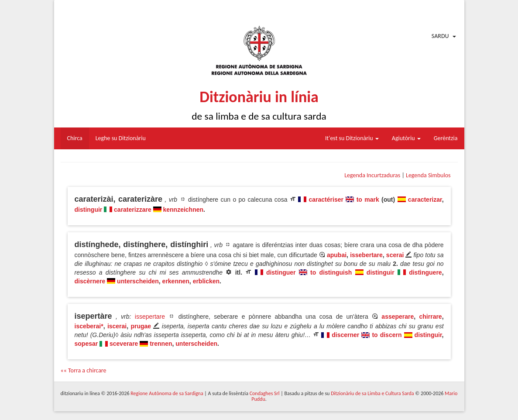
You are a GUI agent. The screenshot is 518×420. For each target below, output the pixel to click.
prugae (141, 326)
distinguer (281, 272)
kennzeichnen (183, 210)
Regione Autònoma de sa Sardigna (167, 393)
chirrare (431, 317)
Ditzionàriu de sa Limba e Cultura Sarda (372, 393)
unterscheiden (138, 281)
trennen (161, 344)
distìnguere (425, 272)
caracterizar (425, 200)
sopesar (86, 344)
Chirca (75, 138)
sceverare (124, 344)
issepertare (150, 317)
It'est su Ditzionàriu (352, 138)
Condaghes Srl (265, 393)
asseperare (398, 317)
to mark (368, 200)
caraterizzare (133, 210)
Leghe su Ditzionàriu (121, 138)
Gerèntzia (446, 138)
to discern (387, 335)
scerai (395, 255)
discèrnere (90, 281)
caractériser (326, 200)
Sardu (440, 36)
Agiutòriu (406, 138)
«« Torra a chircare (84, 370)
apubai (337, 255)
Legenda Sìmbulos (428, 175)
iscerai (117, 326)
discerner (345, 335)
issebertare (366, 255)
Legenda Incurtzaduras (372, 175)
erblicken (206, 281)
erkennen (176, 281)
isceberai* (89, 326)
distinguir (89, 210)
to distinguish (331, 272)
